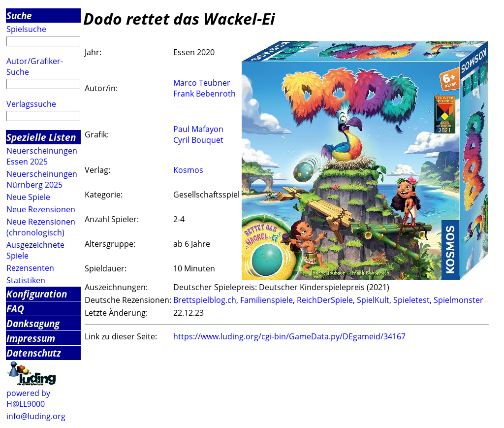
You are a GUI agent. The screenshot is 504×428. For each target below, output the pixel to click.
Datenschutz (34, 353)
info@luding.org (36, 416)
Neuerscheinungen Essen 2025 (42, 156)
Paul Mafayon (198, 129)
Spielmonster (458, 300)
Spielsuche (26, 29)
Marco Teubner (202, 83)
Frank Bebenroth (205, 94)
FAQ (15, 309)
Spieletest (411, 300)
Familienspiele (267, 300)
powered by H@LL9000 (28, 398)
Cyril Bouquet (198, 140)
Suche (19, 16)
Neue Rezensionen (41, 209)
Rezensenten (30, 268)
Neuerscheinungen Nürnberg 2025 (42, 179)
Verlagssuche (31, 104)
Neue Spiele (28, 197)
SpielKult (373, 300)
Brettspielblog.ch (205, 300)
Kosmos (188, 170)
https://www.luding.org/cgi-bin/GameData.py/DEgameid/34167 (289, 336)
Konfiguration (37, 294)
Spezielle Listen (41, 137)
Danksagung (33, 323)
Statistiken (26, 280)
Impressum (31, 338)
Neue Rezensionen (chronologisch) (41, 227)
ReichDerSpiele (325, 300)
